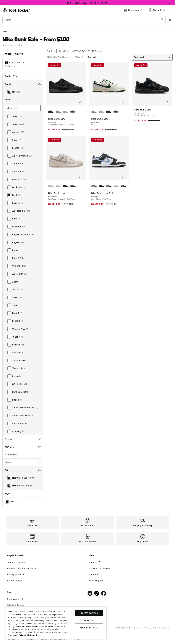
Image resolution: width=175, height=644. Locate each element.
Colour (23, 462)
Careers (94, 574)
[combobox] (83, 20)
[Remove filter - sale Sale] (51, 51)
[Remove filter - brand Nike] (79, 57)
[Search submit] (161, 20)
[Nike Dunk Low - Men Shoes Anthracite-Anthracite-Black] (109, 112)
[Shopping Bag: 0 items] (170, 10)
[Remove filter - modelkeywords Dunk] (64, 51)
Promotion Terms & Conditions (22, 568)
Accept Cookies (89, 613)
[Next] (170, 3)
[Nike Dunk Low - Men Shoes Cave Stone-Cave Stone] (73, 112)
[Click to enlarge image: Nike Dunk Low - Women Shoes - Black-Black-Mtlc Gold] (169, 102)
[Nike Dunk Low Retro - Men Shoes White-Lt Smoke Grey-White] (116, 186)
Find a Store (10, 66)
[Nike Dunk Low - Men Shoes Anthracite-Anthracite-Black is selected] (51, 112)
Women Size (23, 455)
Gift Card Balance (16, 605)
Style (23, 493)
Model (23, 100)
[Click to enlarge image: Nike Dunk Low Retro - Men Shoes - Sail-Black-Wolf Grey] (125, 176)
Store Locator (15, 599)
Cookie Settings (15, 580)
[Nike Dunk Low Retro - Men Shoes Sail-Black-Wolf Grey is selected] (94, 186)
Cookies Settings (89, 628)
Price (23, 470)
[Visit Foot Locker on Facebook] (104, 593)
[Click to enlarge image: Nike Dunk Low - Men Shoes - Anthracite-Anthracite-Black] (82, 102)
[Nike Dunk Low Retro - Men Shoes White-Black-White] (109, 186)
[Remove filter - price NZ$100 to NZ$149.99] (86, 51)
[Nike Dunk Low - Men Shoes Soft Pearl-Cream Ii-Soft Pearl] (66, 112)
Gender (23, 439)
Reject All (89, 620)
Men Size (23, 447)
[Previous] (5, 3)
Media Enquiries (96, 580)
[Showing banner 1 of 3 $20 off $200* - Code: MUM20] (87, 3)
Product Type (23, 76)
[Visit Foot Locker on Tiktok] (97, 593)
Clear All (91, 57)
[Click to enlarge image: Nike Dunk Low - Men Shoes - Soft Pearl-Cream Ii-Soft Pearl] (82, 176)
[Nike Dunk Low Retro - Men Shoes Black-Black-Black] (101, 186)
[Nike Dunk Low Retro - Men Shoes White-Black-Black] (124, 186)
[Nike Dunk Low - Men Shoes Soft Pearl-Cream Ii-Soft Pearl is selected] (51, 186)
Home (5, 31)
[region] (56, 623)
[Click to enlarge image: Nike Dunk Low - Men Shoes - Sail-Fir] (125, 102)
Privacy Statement (16, 574)
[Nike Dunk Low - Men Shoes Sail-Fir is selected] (94, 112)
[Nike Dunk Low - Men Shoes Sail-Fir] (58, 112)
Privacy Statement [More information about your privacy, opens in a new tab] (28, 635)
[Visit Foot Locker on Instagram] (90, 593)
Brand (23, 84)
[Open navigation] (169, 20)
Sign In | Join (157, 10)
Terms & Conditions (16, 562)
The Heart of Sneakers (99, 568)
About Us (94, 562)
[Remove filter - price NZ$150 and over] (59, 57)
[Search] (83, 20)
